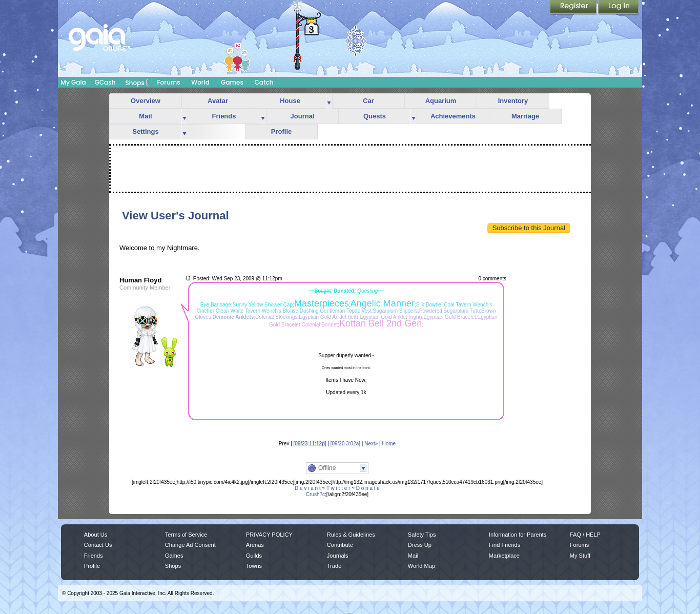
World (200, 82)
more (329, 101)
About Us (96, 535)
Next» (371, 444)
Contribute (340, 545)
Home (389, 444)
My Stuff (580, 556)
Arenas (255, 545)
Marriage (525, 116)
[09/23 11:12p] (310, 444)
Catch (264, 82)
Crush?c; (316, 494)
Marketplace (504, 556)
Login (619, 8)
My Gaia (73, 82)
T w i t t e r (338, 488)
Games (232, 82)
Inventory (513, 101)
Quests (375, 116)
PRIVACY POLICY (269, 535)
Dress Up (420, 545)
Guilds (254, 556)
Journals (338, 556)
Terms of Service (186, 535)
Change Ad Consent (190, 545)
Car (368, 101)
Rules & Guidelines (351, 535)
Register (574, 8)
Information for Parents (518, 535)
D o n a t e (368, 488)
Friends (224, 116)
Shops (137, 83)
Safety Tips (422, 535)
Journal (303, 116)
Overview (146, 101)
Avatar (218, 101)
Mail (145, 116)
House (290, 101)
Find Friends (505, 545)
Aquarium (441, 101)
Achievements (453, 116)
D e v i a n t (308, 488)
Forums (168, 82)
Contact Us (98, 545)
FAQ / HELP (585, 535)
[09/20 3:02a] (345, 444)
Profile (281, 131)
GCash (105, 82)
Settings (145, 131)
